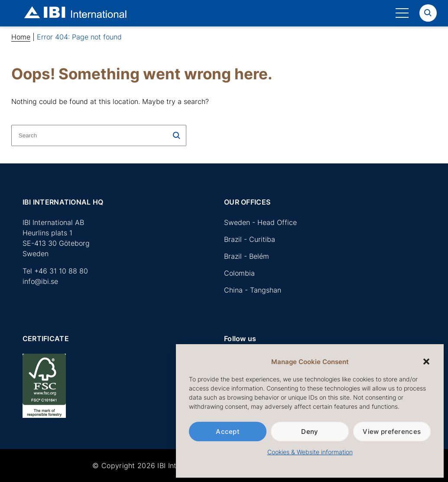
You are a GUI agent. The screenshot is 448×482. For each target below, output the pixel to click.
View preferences (392, 432)
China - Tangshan (253, 290)
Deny (310, 432)
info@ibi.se (40, 281)
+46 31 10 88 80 (61, 271)
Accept (228, 432)
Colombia (239, 273)
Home (21, 37)
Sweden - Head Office (260, 222)
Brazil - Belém (247, 256)
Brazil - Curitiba (250, 239)
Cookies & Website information (310, 452)
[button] (426, 361)
